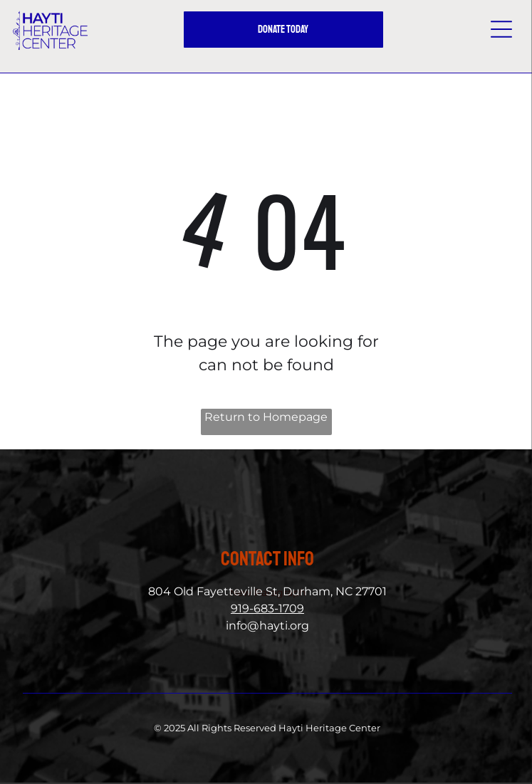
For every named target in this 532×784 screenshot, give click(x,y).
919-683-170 (264, 608)
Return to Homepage (266, 417)
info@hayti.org (267, 626)
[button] (501, 29)
